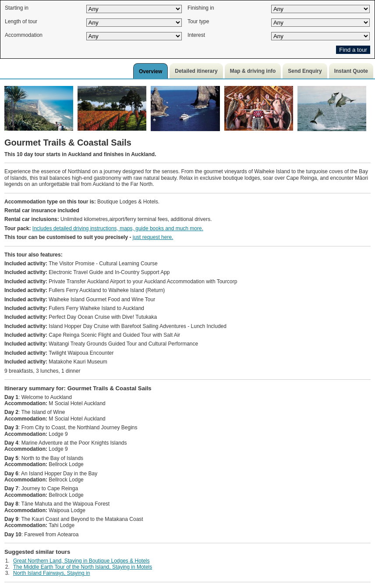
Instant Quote (351, 71)
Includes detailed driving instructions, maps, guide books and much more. (118, 228)
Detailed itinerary (196, 71)
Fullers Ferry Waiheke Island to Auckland (74, 308)
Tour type (198, 21)
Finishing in (201, 8)
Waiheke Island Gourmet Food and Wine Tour (80, 299)
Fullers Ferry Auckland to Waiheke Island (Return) (85, 290)
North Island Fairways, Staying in (51, 573)
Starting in (17, 8)
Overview (150, 71)
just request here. (153, 237)
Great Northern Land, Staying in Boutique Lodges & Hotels (81, 561)
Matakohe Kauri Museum (56, 362)
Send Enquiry (305, 71)
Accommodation (24, 35)
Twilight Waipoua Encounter (59, 353)
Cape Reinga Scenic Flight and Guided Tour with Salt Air (92, 335)
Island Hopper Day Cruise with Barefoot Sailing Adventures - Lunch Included (115, 326)
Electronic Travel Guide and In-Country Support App (87, 272)
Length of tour (21, 21)
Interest (196, 35)
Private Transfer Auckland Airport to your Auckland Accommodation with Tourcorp (121, 282)
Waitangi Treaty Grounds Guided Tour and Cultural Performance (101, 344)
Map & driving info (253, 71)
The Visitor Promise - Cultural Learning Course (81, 264)
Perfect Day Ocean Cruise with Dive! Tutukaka (81, 317)
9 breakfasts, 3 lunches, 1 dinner (42, 371)
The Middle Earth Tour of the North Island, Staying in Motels (83, 567)
